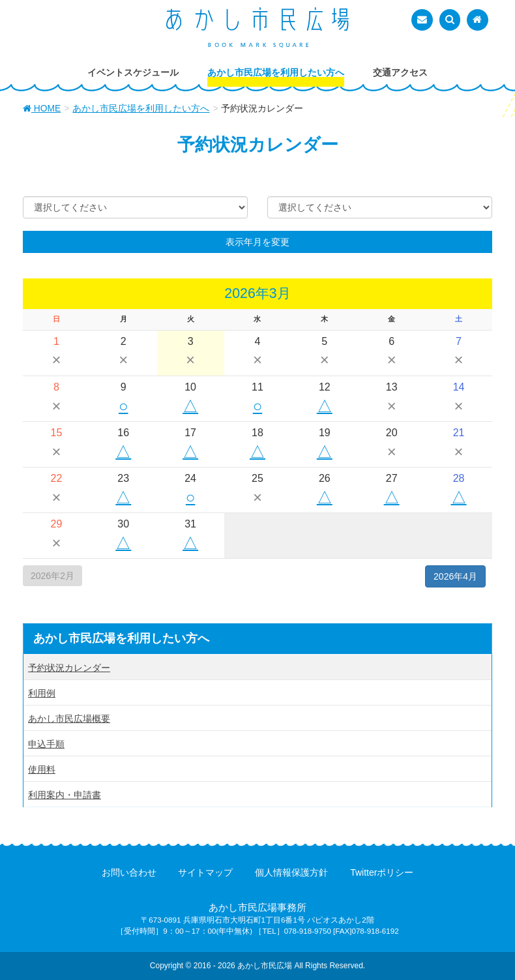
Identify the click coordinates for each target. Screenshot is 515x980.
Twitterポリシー (382, 872)
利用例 (42, 693)
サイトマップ (205, 872)
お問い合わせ (129, 872)
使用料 (42, 769)
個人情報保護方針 (291, 872)
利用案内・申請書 (65, 795)
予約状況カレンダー (69, 668)
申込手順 (46, 744)
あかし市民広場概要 (69, 719)
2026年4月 (455, 576)
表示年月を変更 (257, 242)
